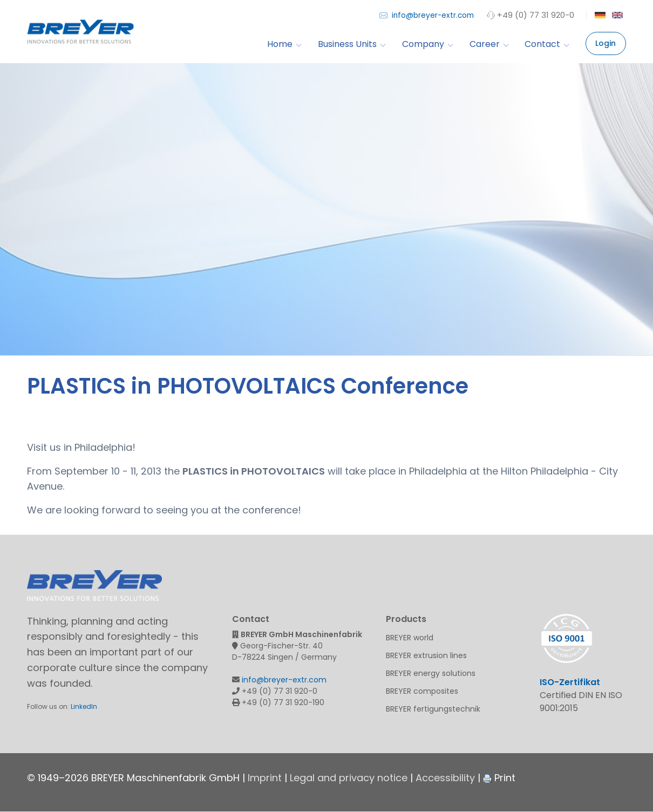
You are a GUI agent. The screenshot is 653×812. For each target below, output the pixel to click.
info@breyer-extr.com (427, 15)
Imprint (265, 778)
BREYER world (410, 638)
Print (499, 778)
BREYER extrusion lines (426, 655)
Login (606, 43)
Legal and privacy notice (349, 778)
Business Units (352, 44)
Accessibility (445, 778)
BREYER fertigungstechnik (433, 709)
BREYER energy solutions (431, 673)
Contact (547, 44)
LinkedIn (84, 706)
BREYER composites (422, 691)
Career (489, 44)
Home (284, 44)
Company (427, 44)
